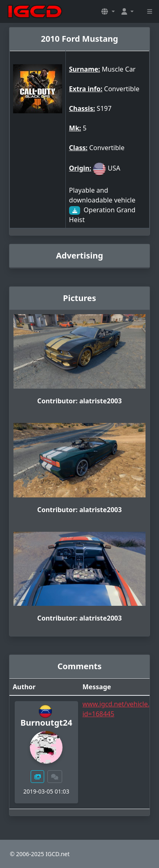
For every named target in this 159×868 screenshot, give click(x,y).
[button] (108, 11)
